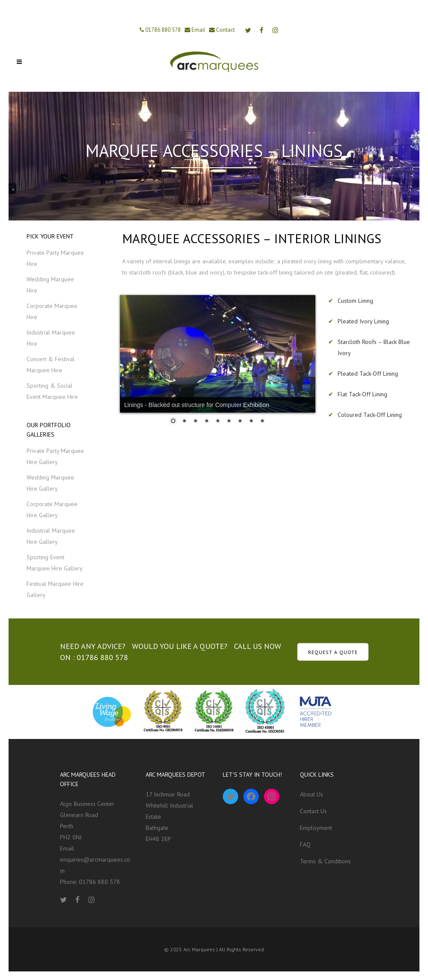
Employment (316, 828)
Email (198, 30)
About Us (311, 794)
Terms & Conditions (325, 861)
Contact (225, 30)
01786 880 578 (162, 30)
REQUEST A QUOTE (333, 652)
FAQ (305, 844)
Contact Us (313, 811)
